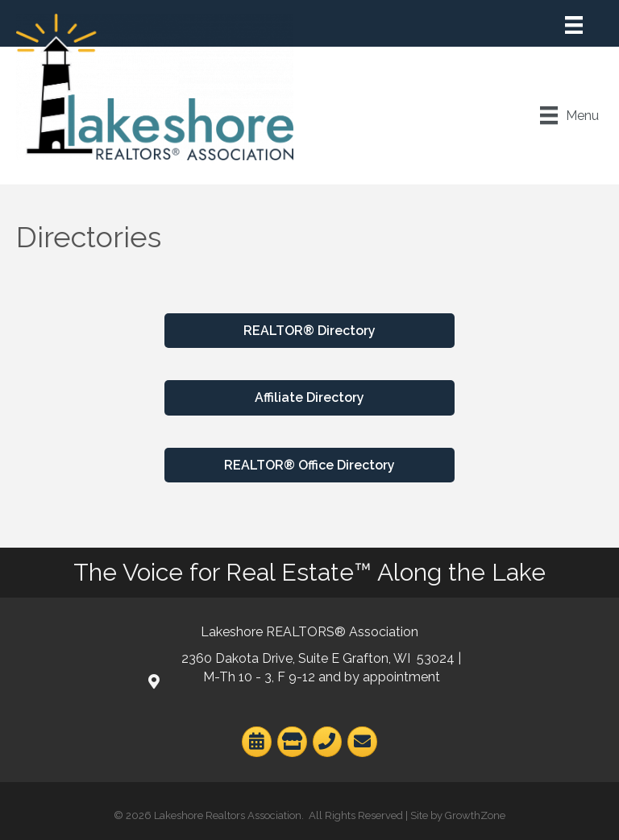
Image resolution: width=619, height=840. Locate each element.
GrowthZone (475, 815)
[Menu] (574, 25)
